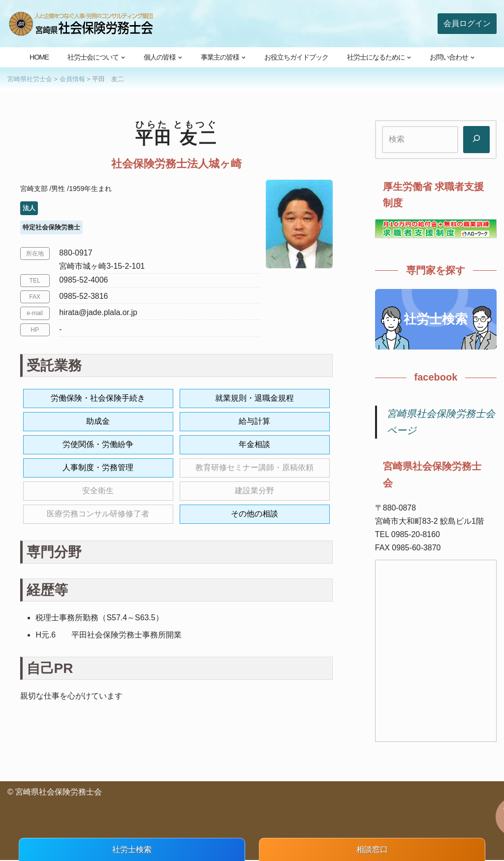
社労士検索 (436, 319)
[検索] (476, 140)
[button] (123, 58)
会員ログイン (467, 23)
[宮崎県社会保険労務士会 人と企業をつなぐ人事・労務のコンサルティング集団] (81, 24)
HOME (39, 57)
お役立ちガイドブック (296, 57)
